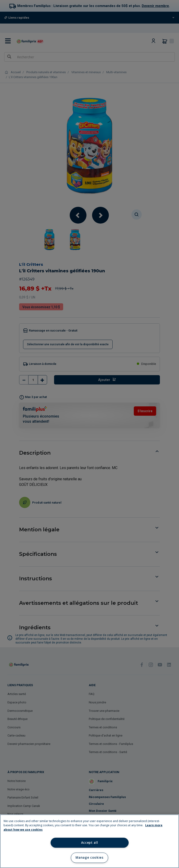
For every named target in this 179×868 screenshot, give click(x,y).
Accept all (90, 843)
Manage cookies (89, 858)
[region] (89, 841)
